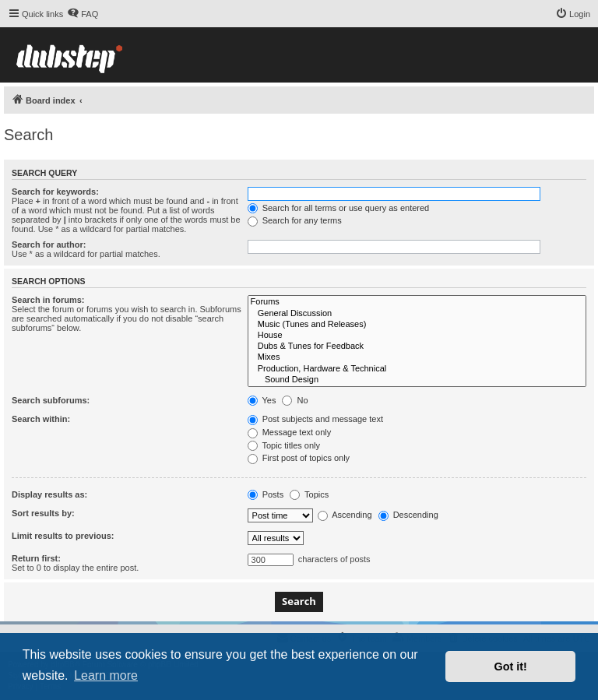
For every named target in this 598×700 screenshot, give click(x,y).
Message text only (290, 432)
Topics (309, 494)
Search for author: (49, 244)
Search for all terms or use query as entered (339, 208)
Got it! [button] (511, 667)
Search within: (41, 419)
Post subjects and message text (315, 419)
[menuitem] (83, 14)
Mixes (417, 357)
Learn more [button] (106, 675)
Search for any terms (295, 220)
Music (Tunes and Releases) (417, 325)
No (295, 400)
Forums (417, 302)
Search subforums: (51, 400)
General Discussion (417, 314)
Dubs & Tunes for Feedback (417, 346)
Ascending (345, 515)
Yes (262, 400)
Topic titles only (284, 445)
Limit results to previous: (63, 536)
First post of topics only (299, 458)
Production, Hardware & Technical (417, 369)
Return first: (36, 558)
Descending (408, 515)
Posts (266, 494)
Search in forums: (48, 300)
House (417, 336)
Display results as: (49, 494)
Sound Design (417, 380)
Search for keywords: (55, 192)
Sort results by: (43, 513)
